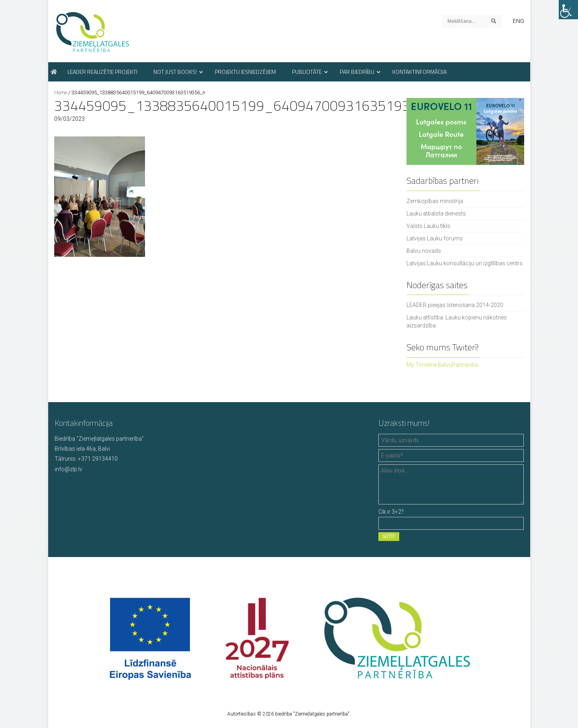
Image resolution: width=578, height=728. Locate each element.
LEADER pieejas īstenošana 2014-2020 (455, 305)
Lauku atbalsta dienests (436, 214)
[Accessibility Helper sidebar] (568, 10)
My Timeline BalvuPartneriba (442, 365)
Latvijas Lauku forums (435, 238)
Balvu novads (424, 251)
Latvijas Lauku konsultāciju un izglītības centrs (465, 263)
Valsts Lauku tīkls (428, 226)
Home (61, 93)
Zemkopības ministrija (435, 201)
